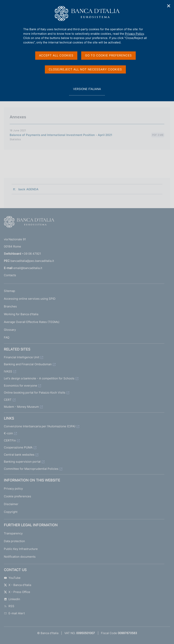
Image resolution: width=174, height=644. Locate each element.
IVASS (8, 371)
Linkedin (12, 599)
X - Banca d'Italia (17, 585)
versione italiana (87, 91)
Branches (10, 306)
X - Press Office (17, 592)
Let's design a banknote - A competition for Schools (39, 378)
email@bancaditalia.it (28, 268)
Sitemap (9, 291)
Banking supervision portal (22, 462)
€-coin (8, 433)
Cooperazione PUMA (18, 447)
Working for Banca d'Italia (21, 314)
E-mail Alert (14, 613)
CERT (8, 400)
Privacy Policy (134, 34)
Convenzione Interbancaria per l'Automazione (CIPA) (40, 426)
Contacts (10, 275)
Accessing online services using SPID (30, 299)
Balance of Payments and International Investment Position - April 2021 (61, 135)
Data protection (14, 541)
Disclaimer (11, 504)
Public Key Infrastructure (21, 549)
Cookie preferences (17, 496)
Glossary (10, 330)
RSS (9, 606)
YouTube (12, 578)
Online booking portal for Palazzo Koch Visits (35, 393)
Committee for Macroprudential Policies (31, 469)
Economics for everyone (20, 386)
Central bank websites (19, 455)
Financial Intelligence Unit (22, 357)
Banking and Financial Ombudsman (28, 364)
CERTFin (10, 440)
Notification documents (20, 557)
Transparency (13, 533)
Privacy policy (13, 489)
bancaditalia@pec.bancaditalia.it (32, 261)
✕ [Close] (169, 6)
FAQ (7, 337)
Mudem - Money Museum (21, 407)
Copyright (11, 512)
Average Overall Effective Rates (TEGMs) (32, 322)
